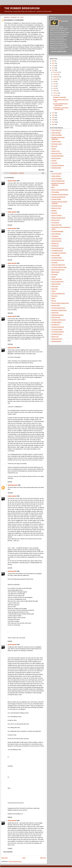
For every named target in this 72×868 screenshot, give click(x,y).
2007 (53, 122)
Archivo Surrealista (57, 135)
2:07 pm (10, 482)
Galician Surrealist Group (58, 218)
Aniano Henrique (56, 133)
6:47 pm (10, 225)
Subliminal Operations (57, 315)
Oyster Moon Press (57, 279)
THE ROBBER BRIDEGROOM (22, 8)
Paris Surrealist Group (58, 282)
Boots (53, 187)
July (55, 81)
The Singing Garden (57, 329)
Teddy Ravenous (13, 485)
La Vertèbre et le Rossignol (59, 253)
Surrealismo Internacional (58, 320)
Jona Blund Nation (56, 239)
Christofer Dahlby (56, 199)
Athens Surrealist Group (58, 181)
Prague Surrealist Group (58, 294)
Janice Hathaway (56, 234)
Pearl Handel (64, 21)
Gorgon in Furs (56, 151)
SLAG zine (54, 163)
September (56, 77)
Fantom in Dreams (57, 215)
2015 (53, 63)
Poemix (54, 291)
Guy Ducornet (55, 223)
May (55, 86)
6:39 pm (10, 208)
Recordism (54, 296)
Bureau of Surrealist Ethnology (60, 190)
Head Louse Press (57, 153)
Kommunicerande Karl (58, 248)
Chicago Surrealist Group (58, 197)
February (56, 93)
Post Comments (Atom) (15, 862)
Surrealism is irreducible (60, 97)
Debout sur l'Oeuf (56, 208)
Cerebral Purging (56, 141)
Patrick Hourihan (56, 158)
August (55, 79)
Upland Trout (55, 337)
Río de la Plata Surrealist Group (60, 303)
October (56, 75)
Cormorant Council (57, 144)
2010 (53, 115)
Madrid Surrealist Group (58, 270)
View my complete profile (59, 51)
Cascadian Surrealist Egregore (60, 195)
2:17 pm (10, 568)
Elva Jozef (54, 146)
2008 (53, 120)
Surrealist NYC (56, 325)
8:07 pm (10, 260)
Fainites (54, 149)
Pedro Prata (55, 286)
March (55, 91)
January (56, 95)
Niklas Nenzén (55, 272)
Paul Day (54, 161)
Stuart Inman (55, 313)
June (55, 84)
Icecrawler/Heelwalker (57, 156)
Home (24, 858)
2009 (53, 117)
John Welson (55, 236)
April (55, 88)
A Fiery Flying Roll (56, 130)
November (56, 72)
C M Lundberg (55, 192)
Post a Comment (8, 852)
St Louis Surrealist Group (58, 308)
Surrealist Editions (56, 322)
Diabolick (54, 211)
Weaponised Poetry (57, 339)
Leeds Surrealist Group (58, 260)
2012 (53, 70)
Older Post (43, 858)
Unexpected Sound (57, 334)
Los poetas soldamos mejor (59, 267)
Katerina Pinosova (56, 241)
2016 (53, 61)
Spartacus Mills (56, 305)
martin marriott (12, 181)
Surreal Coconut (56, 317)
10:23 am (10, 313)
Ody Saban (55, 274)
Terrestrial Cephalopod (58, 165)
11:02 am (10, 344)
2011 (53, 113)
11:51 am (10, 493)
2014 (53, 66)
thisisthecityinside (56, 168)
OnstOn (54, 277)
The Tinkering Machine (58, 332)
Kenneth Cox (55, 246)
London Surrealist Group (58, 265)
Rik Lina (54, 301)
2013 (53, 68)
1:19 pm (10, 848)
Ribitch (53, 298)
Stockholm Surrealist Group (59, 310)
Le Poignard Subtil (56, 258)
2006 (53, 124)
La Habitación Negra (57, 250)
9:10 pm (10, 641)
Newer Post (4, 858)
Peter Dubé (55, 289)
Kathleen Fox (55, 243)
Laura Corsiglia (56, 255)
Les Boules (54, 263)
